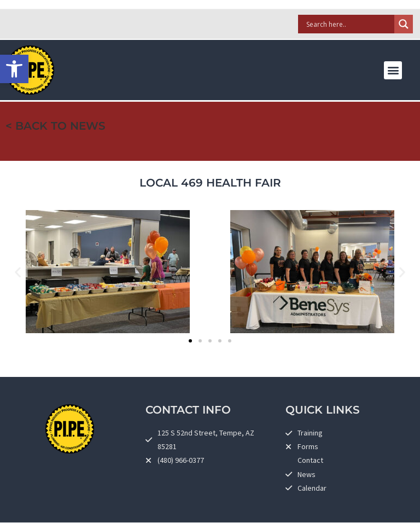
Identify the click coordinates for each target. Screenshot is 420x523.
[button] (393, 70)
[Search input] (349, 24)
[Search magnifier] (404, 24)
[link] (14, 69)
